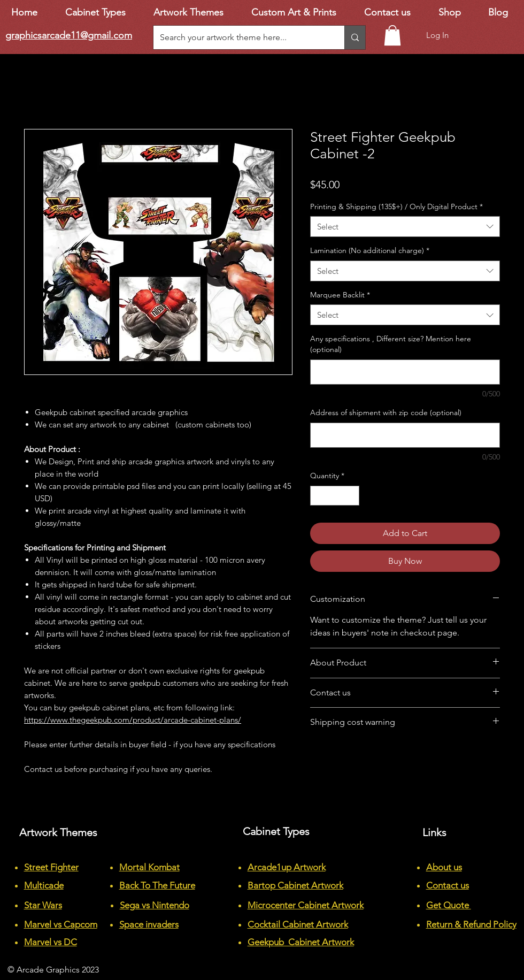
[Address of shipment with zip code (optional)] (405, 435)
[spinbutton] (335, 496)
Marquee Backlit (340, 295)
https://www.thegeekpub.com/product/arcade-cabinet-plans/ (133, 720)
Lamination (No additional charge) (370, 250)
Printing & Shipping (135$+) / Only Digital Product (396, 206)
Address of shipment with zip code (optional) (386, 412)
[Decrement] (318, 496)
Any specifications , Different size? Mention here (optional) (391, 344)
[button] (392, 35)
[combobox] (405, 227)
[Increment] (351, 496)
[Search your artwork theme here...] (241, 37)
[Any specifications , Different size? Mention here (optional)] (405, 372)
